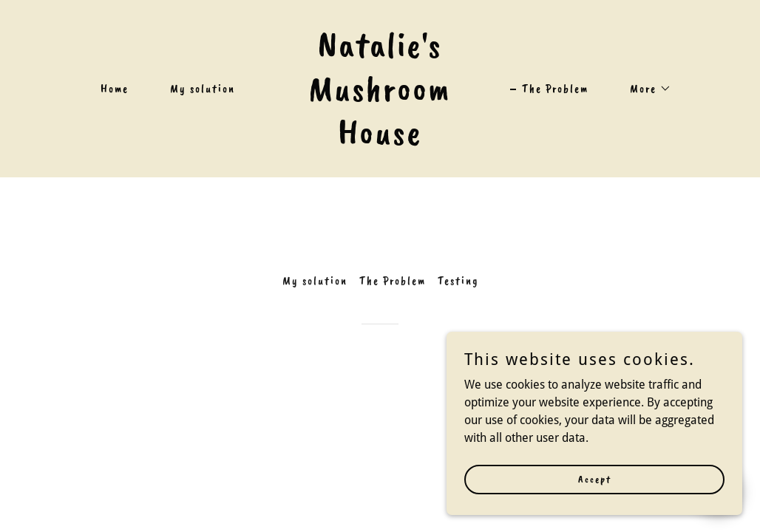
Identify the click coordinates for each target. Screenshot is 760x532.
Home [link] (115, 89)
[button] (645, 89)
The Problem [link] (555, 89)
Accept (595, 479)
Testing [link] (458, 281)
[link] (380, 140)
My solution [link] (203, 89)
